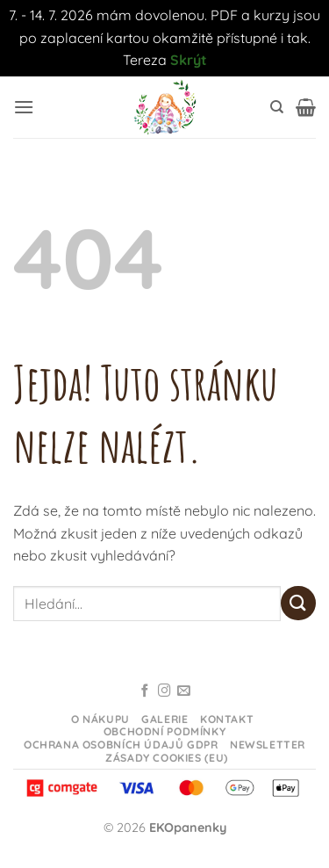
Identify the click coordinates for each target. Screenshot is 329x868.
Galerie (164, 719)
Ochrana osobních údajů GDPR (121, 745)
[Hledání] (277, 107)
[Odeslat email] (184, 691)
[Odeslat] (298, 603)
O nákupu (100, 719)
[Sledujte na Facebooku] (145, 691)
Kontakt (227, 719)
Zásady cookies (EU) (167, 758)
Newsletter (268, 745)
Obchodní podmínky (164, 731)
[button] (24, 107)
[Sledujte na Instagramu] (164, 691)
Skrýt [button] (189, 60)
